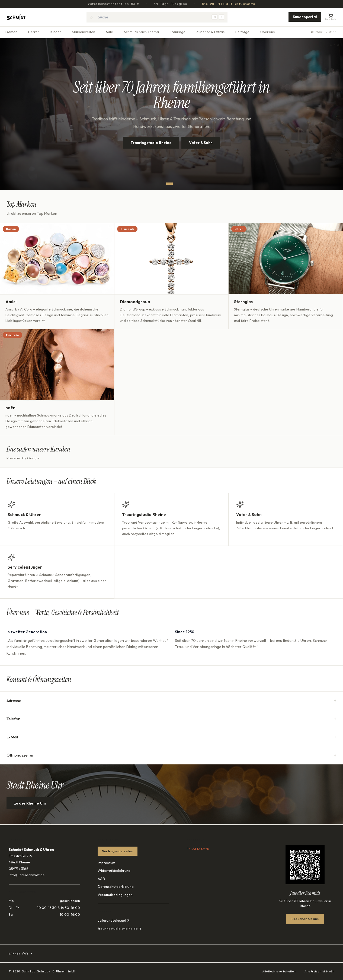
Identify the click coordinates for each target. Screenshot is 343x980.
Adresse (171, 701)
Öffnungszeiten (171, 755)
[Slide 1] (169, 184)
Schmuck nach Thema (141, 32)
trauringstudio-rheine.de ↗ (119, 928)
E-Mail (171, 737)
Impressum (106, 863)
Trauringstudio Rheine (151, 143)
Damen (11, 32)
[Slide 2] (176, 184)
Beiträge (242, 32)
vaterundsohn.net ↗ (113, 920)
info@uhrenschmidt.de (27, 875)
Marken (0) (21, 953)
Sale (110, 32)
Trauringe (178, 32)
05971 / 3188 (19, 869)
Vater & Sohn (201, 143)
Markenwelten (84, 32)
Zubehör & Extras (210, 32)
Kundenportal (305, 17)
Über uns (267, 32)
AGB (101, 879)
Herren (34, 32)
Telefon (171, 719)
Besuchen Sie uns (305, 919)
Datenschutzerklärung (116, 886)
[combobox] (157, 17)
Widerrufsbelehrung (114, 870)
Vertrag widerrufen (118, 851)
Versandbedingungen (115, 895)
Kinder (56, 32)
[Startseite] (16, 17)
